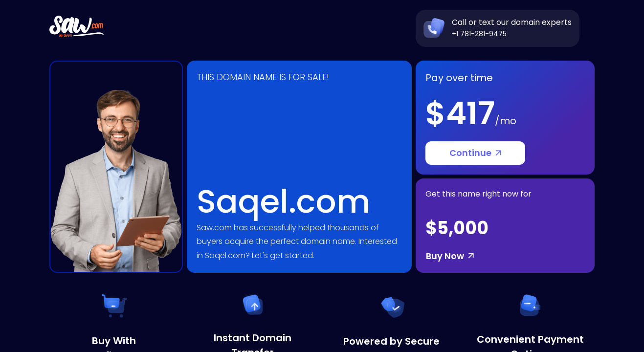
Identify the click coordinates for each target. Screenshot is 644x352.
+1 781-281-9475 (479, 34)
